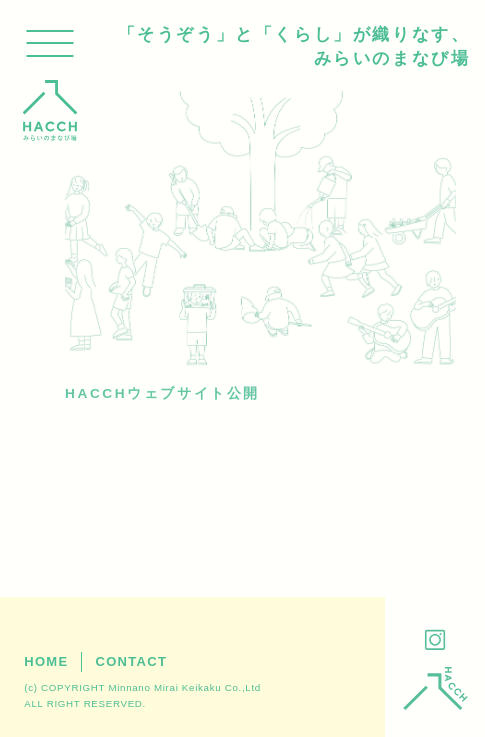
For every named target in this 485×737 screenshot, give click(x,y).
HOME (46, 661)
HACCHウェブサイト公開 (162, 393)
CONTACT (131, 661)
